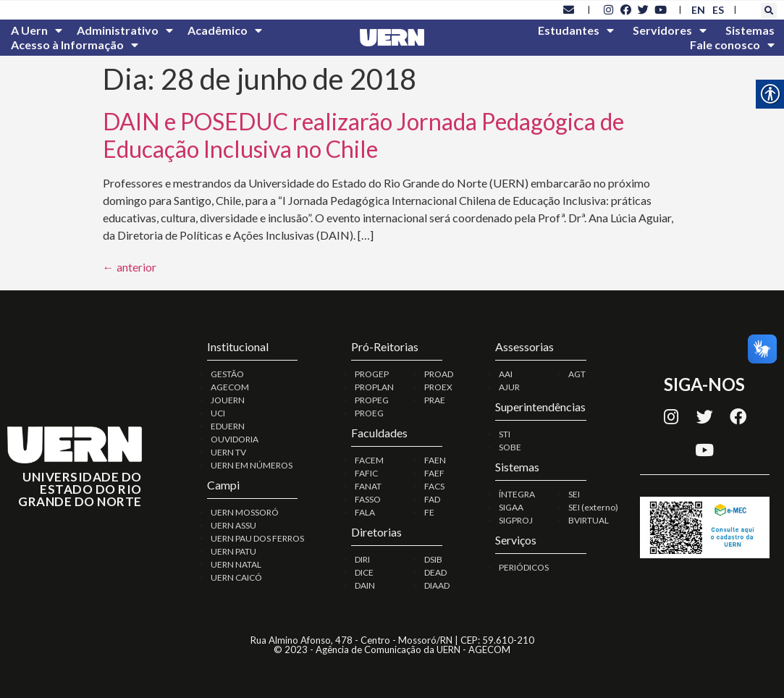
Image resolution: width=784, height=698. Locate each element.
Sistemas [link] (750, 30)
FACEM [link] (369, 460)
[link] (569, 9)
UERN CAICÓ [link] (236, 577)
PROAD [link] (439, 374)
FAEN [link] (435, 460)
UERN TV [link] (228, 452)
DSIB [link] (433, 559)
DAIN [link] (365, 585)
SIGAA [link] (511, 507)
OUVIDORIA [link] (235, 439)
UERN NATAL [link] (236, 564)
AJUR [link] (509, 387)
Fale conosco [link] (732, 45)
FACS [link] (434, 486)
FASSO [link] (368, 499)
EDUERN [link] (228, 426)
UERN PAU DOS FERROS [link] (257, 538)
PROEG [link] (369, 413)
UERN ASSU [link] (233, 525)
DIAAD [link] (437, 585)
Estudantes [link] (576, 30)
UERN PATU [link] (233, 551)
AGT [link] (577, 374)
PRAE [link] (435, 400)
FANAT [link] (368, 486)
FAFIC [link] (366, 473)
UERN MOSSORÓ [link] (245, 512)
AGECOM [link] (230, 387)
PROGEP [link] (372, 374)
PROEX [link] (438, 387)
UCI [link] (218, 413)
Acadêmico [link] (225, 30)
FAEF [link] (434, 473)
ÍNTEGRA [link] (517, 494)
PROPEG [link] (372, 400)
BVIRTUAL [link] (589, 520)
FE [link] (429, 512)
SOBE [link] (510, 447)
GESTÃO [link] (227, 374)
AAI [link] (506, 374)
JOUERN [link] (228, 400)
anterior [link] (130, 267)
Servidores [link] (670, 30)
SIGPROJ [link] (516, 520)
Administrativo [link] (125, 30)
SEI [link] (574, 494)
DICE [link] (364, 572)
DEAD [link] (435, 572)
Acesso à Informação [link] (75, 45)
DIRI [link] (362, 559)
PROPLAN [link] (374, 387)
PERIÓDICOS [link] (524, 567)
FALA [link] (365, 512)
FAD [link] (432, 499)
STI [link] (505, 434)
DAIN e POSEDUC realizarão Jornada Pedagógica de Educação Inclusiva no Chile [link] (363, 135)
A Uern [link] (37, 30)
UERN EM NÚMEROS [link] (252, 465)
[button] (769, 11)
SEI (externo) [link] (593, 507)
